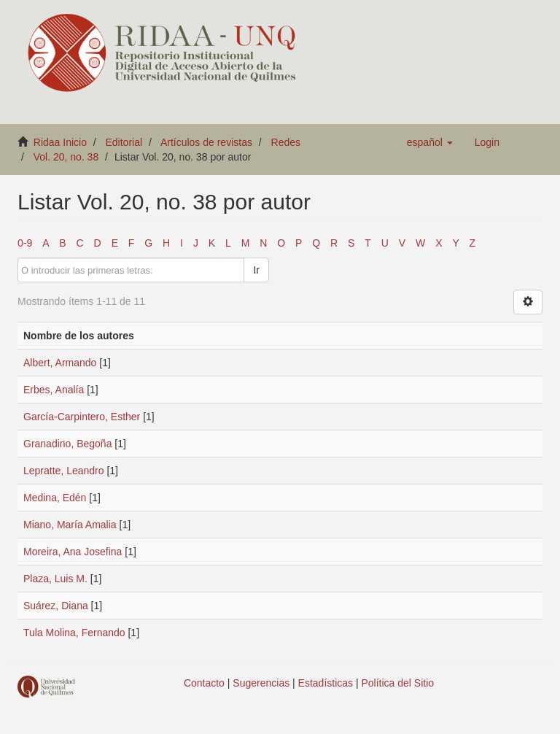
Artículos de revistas (206, 142)
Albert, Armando (60, 363)
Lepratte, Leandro (64, 471)
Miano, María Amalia (70, 525)
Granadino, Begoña (67, 444)
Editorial (124, 142)
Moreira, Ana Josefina (73, 552)
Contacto (204, 683)
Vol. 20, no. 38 (66, 157)
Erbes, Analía (54, 390)
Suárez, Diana (56, 606)
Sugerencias (261, 683)
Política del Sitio (398, 683)
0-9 (25, 243)
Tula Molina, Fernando (74, 633)
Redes (286, 142)
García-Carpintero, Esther (82, 417)
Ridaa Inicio (60, 142)
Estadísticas (326, 683)
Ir (256, 270)
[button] (430, 142)
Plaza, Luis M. (55, 579)
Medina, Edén (55, 498)
